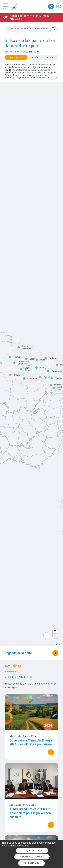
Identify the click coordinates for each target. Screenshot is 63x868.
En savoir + (16, 19)
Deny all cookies (32, 857)
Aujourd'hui (17, 57)
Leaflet (59, 645)
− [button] (55, 636)
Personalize (32, 863)
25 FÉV (35, 57)
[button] (58, 6)
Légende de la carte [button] (18, 653)
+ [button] (55, 631)
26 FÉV (50, 57)
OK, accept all (32, 851)
